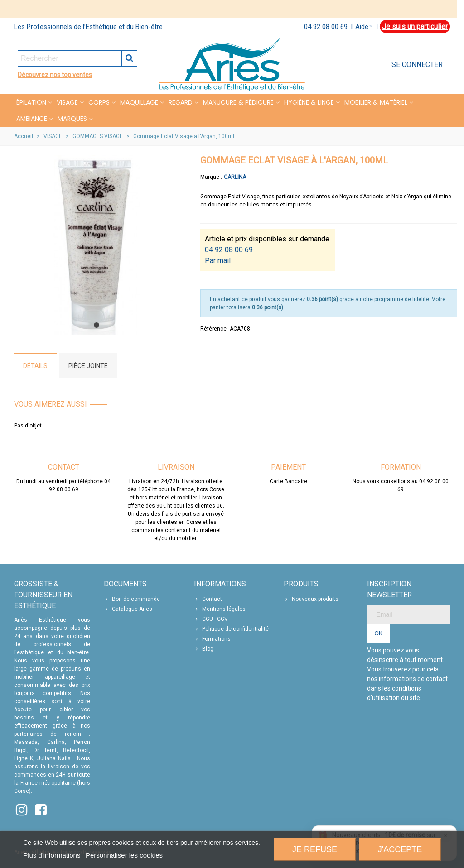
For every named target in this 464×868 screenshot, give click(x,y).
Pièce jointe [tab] (88, 366)
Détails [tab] (35, 366)
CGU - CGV (211, 619)
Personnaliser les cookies (124, 855)
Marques (72, 119)
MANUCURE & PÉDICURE (238, 102)
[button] (97, 325)
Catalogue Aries (128, 609)
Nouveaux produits (311, 599)
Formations (212, 639)
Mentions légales (220, 609)
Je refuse (315, 849)
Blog (204, 649)
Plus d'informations (52, 855)
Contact (208, 599)
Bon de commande (132, 599)
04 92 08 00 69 (326, 27)
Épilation (31, 102)
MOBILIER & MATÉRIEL (376, 102)
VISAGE (67, 102)
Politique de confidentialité (231, 629)
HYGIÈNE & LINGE (309, 102)
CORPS (99, 102)
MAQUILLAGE (139, 102)
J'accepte (400, 849)
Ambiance (32, 119)
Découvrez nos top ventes (55, 75)
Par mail (218, 261)
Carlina (235, 177)
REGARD (181, 102)
